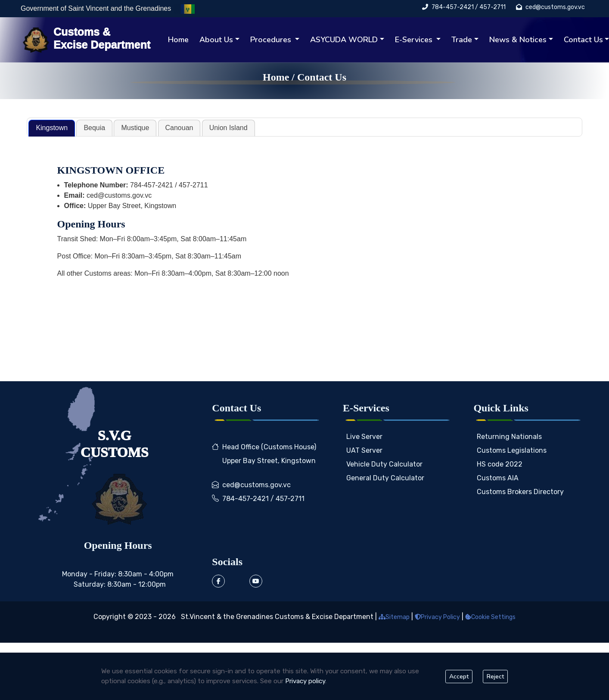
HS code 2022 (500, 464)
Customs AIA (498, 478)
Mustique (135, 128)
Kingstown (52, 128)
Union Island (228, 128)
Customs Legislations (512, 450)
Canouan (179, 128)
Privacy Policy (437, 617)
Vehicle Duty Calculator (384, 464)
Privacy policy (305, 681)
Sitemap (394, 617)
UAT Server (364, 450)
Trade (462, 40)
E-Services (415, 40)
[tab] (52, 128)
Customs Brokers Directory (520, 492)
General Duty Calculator (385, 478)
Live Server (364, 437)
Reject (495, 677)
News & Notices (518, 40)
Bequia (94, 128)
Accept (459, 677)
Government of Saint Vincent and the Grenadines (97, 8)
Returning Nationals (509, 437)
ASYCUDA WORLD (344, 40)
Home (178, 40)
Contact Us (322, 77)
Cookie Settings (490, 617)
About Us (216, 40)
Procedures (272, 40)
